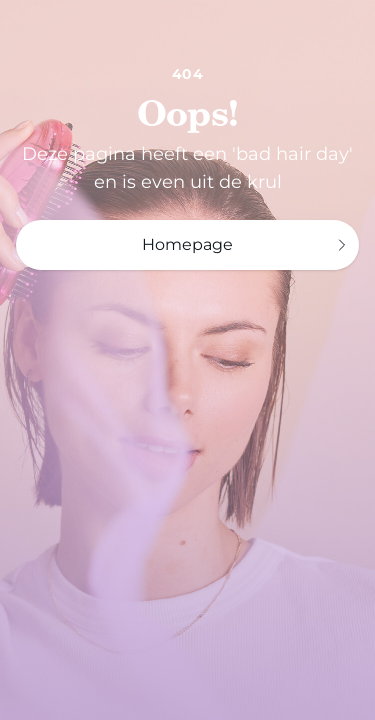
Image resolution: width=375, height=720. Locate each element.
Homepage (246, 244)
